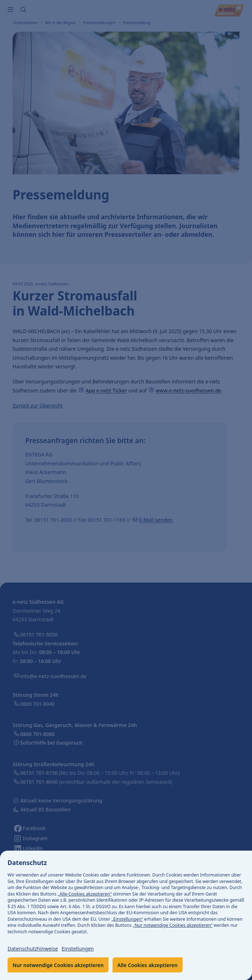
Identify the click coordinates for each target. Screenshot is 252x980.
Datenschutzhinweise (33, 949)
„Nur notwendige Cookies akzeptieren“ (173, 925)
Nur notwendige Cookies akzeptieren (58, 965)
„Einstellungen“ (127, 919)
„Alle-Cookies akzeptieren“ (84, 894)
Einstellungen (78, 949)
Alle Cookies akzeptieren (148, 965)
